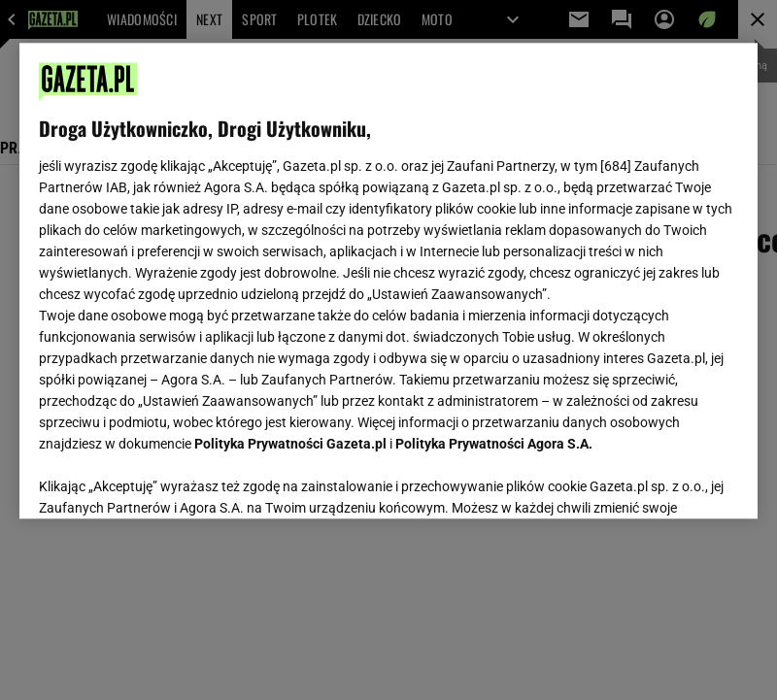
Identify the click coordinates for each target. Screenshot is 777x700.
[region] (388, 281)
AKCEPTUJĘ (673, 481)
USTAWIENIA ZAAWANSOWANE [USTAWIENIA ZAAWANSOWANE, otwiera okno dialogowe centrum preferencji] (166, 480)
